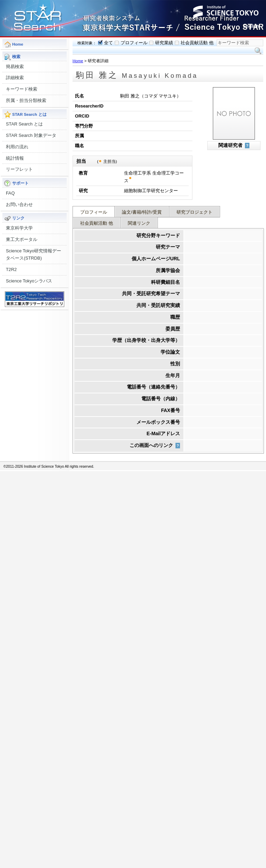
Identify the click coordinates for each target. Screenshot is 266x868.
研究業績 (164, 43)
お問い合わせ (19, 204)
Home (78, 61)
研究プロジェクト (194, 212)
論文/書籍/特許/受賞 (142, 212)
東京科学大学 (19, 228)
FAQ (10, 193)
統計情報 (15, 158)
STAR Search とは (24, 124)
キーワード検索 (22, 89)
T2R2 (11, 269)
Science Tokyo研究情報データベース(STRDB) (34, 255)
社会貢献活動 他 (197, 43)
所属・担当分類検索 (26, 100)
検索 (258, 51)
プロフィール (134, 43)
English (251, 26)
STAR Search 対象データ (31, 135)
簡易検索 (15, 67)
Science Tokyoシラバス (29, 281)
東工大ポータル (22, 239)
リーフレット (19, 169)
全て (108, 43)
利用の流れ (17, 147)
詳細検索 (15, 78)
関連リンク (139, 223)
